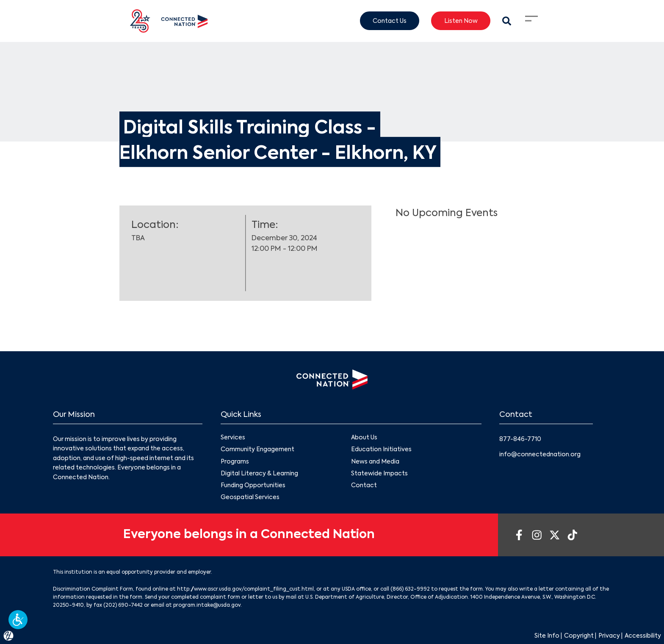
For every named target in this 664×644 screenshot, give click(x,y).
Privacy (609, 636)
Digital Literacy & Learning (259, 474)
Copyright (579, 636)
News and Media (375, 462)
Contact (364, 486)
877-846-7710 (520, 439)
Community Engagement (257, 450)
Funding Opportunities (253, 486)
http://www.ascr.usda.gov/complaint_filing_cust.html (245, 589)
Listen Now (461, 21)
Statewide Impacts (379, 474)
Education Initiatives (381, 450)
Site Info (547, 636)
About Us (364, 438)
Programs (235, 462)
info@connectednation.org (540, 455)
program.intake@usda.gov (207, 605)
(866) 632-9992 (410, 589)
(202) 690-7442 (123, 605)
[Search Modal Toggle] (507, 21)
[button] (18, 620)
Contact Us (390, 21)
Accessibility (643, 636)
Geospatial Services (250, 497)
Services (233, 438)
